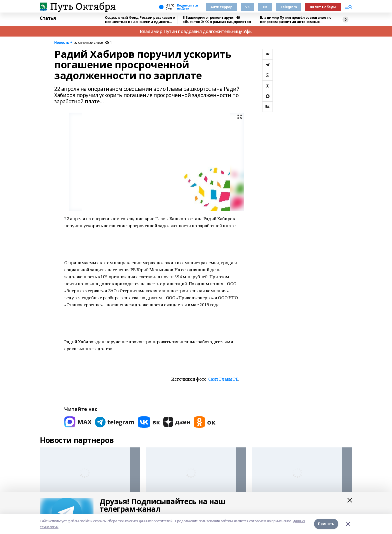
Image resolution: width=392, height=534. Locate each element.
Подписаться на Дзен (187, 7)
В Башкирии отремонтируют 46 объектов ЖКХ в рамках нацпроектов (217, 20)
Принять (326, 524)
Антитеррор (221, 7)
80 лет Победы (323, 7)
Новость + (63, 43)
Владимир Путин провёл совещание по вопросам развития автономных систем (296, 20)
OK (265, 7)
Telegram (289, 7)
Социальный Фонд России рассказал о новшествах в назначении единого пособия (140, 20)
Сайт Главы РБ (223, 379)
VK (247, 7)
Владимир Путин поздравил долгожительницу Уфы (196, 31)
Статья (48, 18)
